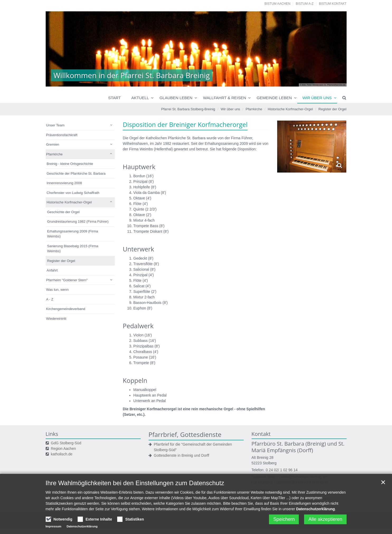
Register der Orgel (332, 109)
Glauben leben (176, 98)
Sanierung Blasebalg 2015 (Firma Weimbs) (73, 249)
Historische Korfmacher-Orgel (290, 109)
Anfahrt (52, 270)
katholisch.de (62, 454)
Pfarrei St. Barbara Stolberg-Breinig (188, 109)
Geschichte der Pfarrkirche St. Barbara (76, 173)
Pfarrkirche (254, 109)
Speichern (284, 521)
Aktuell (140, 98)
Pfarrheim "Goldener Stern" (67, 280)
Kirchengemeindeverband (66, 309)
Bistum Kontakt (333, 4)
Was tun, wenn (58, 290)
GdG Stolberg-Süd (66, 443)
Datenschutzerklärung (316, 511)
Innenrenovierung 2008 (64, 183)
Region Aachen (63, 449)
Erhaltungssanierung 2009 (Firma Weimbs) (73, 234)
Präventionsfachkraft (62, 135)
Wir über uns (317, 98)
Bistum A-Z (304, 4)
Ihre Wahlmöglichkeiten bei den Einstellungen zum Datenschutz (135, 485)
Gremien (53, 144)
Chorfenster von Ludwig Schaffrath (73, 193)
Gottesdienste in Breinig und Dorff (182, 455)
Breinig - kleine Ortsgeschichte (70, 164)
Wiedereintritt (56, 319)
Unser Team (55, 125)
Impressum (54, 528)
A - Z (50, 299)
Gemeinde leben (274, 98)
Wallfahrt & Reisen (225, 98)
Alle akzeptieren (325, 521)
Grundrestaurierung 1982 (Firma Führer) (78, 221)
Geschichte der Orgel (63, 212)
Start (115, 98)
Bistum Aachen (277, 4)
